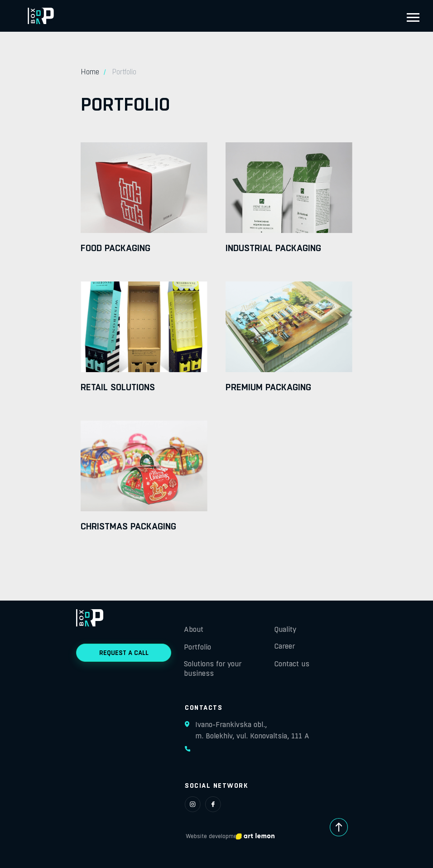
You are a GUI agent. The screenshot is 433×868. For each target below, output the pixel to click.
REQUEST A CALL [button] (124, 653)
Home (90, 72)
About (194, 629)
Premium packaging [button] (268, 387)
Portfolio (197, 647)
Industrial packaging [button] (273, 248)
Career (285, 646)
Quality (285, 629)
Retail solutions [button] (118, 387)
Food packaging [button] (115, 248)
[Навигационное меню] (413, 18)
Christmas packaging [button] (128, 526)
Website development (214, 836)
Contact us (292, 664)
